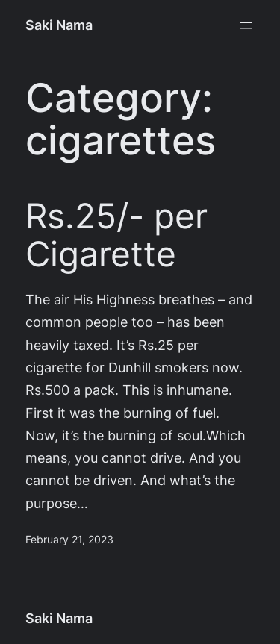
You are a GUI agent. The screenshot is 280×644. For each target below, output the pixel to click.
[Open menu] (246, 25)
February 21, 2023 (69, 540)
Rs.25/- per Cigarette (116, 235)
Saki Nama (59, 25)
